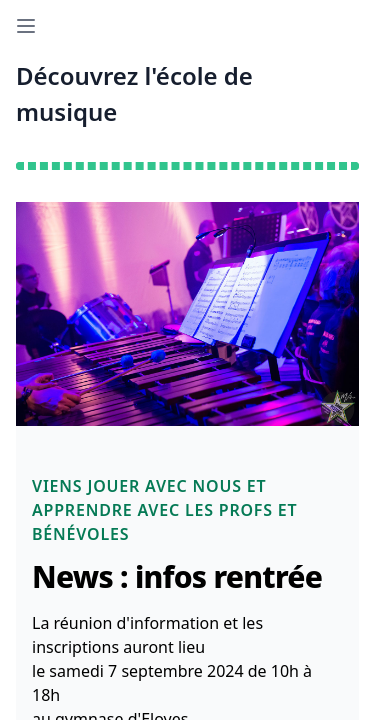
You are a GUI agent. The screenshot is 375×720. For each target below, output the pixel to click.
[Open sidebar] (26, 26)
